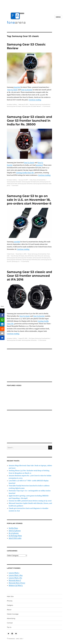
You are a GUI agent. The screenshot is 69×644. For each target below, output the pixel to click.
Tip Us (9, 627)
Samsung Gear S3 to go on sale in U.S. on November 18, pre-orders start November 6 (29, 200)
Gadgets (10, 605)
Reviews (32, 104)
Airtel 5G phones (15, 531)
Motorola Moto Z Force (17, 583)
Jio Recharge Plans (15, 536)
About (9, 610)
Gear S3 (13, 256)
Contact (10, 623)
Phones (10, 601)
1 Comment (15, 185)
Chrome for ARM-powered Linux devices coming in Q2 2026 (30, 501)
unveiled (17, 242)
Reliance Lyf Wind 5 (16, 585)
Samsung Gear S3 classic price (31, 182)
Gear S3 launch (39, 256)
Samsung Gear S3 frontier (25, 184)
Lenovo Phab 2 (14, 573)
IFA (30, 338)
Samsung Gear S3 (12, 258)
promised (39, 165)
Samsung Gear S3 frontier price (31, 260)
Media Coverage (13, 614)
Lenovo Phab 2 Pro (15, 578)
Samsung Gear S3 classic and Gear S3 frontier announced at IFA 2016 (29, 276)
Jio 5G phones (14, 533)
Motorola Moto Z (15, 580)
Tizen (48, 254)
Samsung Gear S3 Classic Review (31, 106)
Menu (58, 17)
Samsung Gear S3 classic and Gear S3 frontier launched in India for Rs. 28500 (29, 121)
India (31, 180)
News (35, 180)
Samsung (38, 104)
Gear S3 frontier (27, 90)
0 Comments (46, 106)
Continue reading (35, 100)
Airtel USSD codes (15, 538)
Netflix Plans (13, 528)
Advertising (11, 618)
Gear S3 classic (12, 90)
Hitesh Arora (11, 254)
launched (17, 87)
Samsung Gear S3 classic (14, 106)
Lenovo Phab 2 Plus (16, 575)
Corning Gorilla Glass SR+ (25, 173)
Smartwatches (46, 104)
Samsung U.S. (16, 261)
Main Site (10, 596)
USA (8, 256)
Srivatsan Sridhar (12, 104)
